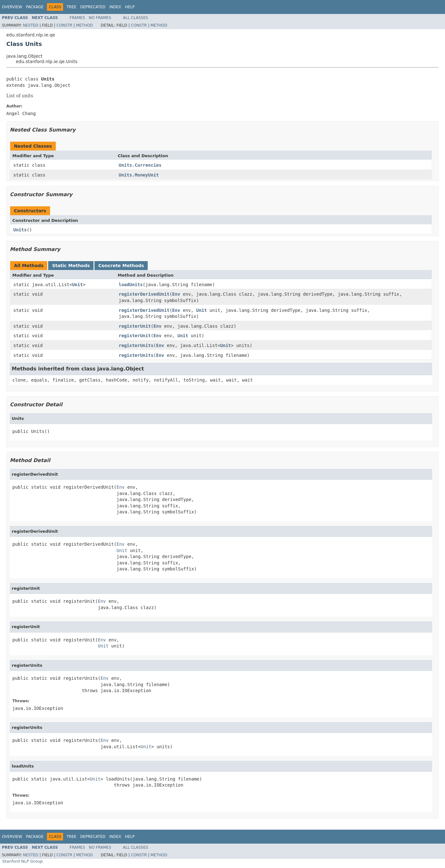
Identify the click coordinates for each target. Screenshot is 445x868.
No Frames (100, 18)
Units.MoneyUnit (139, 175)
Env (176, 294)
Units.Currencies (140, 165)
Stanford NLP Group (23, 861)
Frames (77, 18)
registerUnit (135, 326)
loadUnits (131, 285)
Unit (77, 285)
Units (20, 230)
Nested (30, 25)
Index (115, 7)
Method (84, 25)
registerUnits (136, 345)
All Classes (135, 18)
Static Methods (71, 266)
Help (130, 7)
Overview (12, 7)
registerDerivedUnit (144, 294)
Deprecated (93, 7)
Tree (71, 7)
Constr (64, 25)
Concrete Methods (121, 266)
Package (35, 7)
